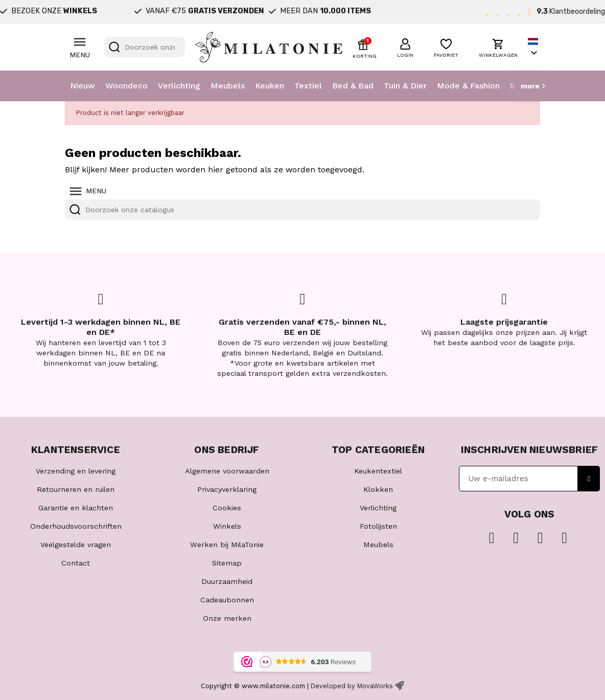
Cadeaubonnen (227, 600)
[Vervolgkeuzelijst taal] (534, 47)
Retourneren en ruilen (76, 489)
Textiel (308, 86)
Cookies (227, 508)
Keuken (270, 86)
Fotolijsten (378, 526)
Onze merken (227, 618)
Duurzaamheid (227, 581)
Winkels (227, 526)
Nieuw (83, 86)
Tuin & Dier (405, 86)
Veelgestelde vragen (76, 545)
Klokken (378, 489)
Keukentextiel (378, 471)
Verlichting (179, 86)
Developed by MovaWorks (352, 686)
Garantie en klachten (76, 508)
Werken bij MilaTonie (227, 545)
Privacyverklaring (227, 489)
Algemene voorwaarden (227, 471)
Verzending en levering (76, 471)
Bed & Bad (353, 86)
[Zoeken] (145, 47)
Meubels (228, 86)
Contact (76, 563)
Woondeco (126, 86)
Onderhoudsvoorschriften (76, 526)
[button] (405, 47)
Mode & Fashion (468, 86)
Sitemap (227, 563)
